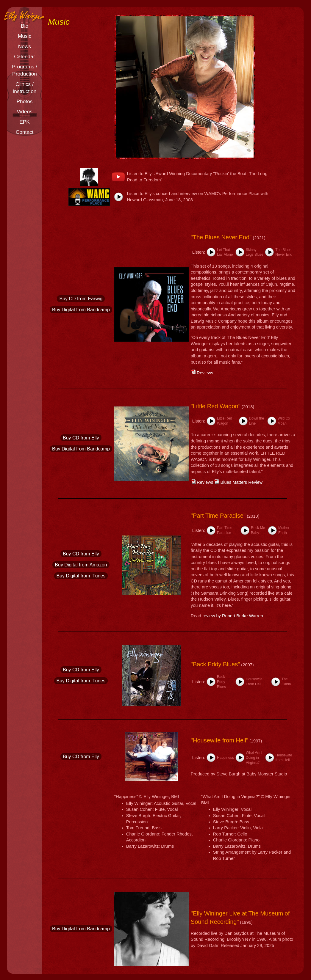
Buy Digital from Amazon (81, 565)
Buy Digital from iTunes (81, 576)
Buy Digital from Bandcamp (81, 310)
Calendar (24, 56)
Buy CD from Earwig (81, 299)
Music (25, 36)
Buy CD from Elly (81, 438)
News (25, 46)
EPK (25, 122)
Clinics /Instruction (25, 88)
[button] (118, 197)
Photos (25, 101)
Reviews (202, 373)
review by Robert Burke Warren (233, 616)
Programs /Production (25, 70)
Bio (25, 26)
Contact (25, 132)
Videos (25, 111)
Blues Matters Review (238, 482)
